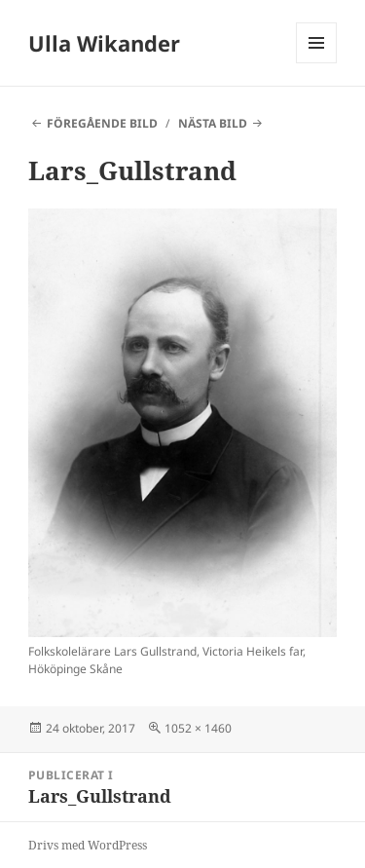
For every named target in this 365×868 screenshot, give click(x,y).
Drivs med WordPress (88, 845)
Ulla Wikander (104, 43)
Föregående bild (102, 123)
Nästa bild (213, 123)
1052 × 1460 (198, 728)
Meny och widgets (317, 63)
